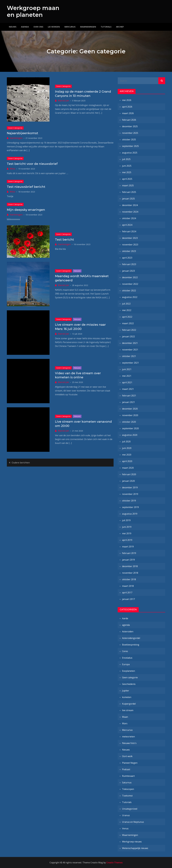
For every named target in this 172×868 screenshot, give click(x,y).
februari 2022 (129, 330)
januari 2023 (128, 271)
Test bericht (64, 240)
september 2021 (130, 363)
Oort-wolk (127, 756)
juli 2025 (126, 159)
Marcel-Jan (63, 101)
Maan (125, 717)
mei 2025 (127, 172)
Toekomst (127, 796)
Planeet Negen (130, 763)
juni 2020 (127, 448)
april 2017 (127, 593)
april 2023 (127, 258)
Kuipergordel (129, 704)
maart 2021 (128, 389)
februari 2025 (129, 192)
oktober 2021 (129, 356)
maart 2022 (128, 323)
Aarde (125, 618)
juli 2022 (126, 304)
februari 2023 (129, 264)
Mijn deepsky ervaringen (26, 210)
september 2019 (130, 507)
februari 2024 (129, 231)
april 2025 (127, 179)
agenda (126, 625)
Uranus (126, 815)
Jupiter (126, 691)
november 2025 (130, 133)
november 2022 (130, 284)
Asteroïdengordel (131, 638)
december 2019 (130, 487)
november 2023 (130, 245)
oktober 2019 (129, 501)
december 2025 (130, 126)
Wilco (12, 169)
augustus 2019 (130, 514)
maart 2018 (128, 586)
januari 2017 (128, 599)
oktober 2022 (129, 291)
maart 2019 (128, 547)
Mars (125, 723)
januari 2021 (128, 402)
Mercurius (70, 27)
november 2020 (130, 415)
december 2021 (130, 343)
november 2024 (130, 212)
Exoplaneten (129, 671)
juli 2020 (126, 442)
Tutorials (106, 27)
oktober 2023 (129, 251)
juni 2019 (127, 527)
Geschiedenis (129, 684)
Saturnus (127, 783)
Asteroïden (128, 632)
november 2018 (130, 573)
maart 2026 (128, 113)
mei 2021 (127, 376)
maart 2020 (128, 468)
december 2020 (130, 409)
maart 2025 (128, 185)
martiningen (16, 138)
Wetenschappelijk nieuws (135, 848)
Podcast (126, 769)
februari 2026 (129, 120)
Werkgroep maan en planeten (33, 11)
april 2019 (127, 540)
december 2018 (130, 566)
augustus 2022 (130, 297)
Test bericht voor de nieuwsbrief (32, 164)
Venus (125, 828)
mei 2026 (127, 100)
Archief (120, 27)
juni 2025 (127, 166)
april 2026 (127, 107)
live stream (128, 710)
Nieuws (13, 27)
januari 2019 (128, 560)
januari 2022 (128, 336)
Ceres (125, 651)
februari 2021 (129, 396)
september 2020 (130, 428)
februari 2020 (129, 474)
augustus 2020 (130, 435)
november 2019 (130, 494)
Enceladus (127, 658)
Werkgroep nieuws (132, 842)
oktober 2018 (129, 579)
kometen (127, 697)
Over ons (38, 27)
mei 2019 (127, 533)
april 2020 (127, 461)
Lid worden (54, 27)
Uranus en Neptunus (133, 822)
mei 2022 (127, 310)
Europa (126, 664)
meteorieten (128, 737)
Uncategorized (130, 809)
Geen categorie (63, 86)
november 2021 (130, 350)
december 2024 (130, 205)
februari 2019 (129, 553)
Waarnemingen (88, 27)
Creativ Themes (114, 863)
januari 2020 (128, 481)
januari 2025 (128, 199)
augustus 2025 (130, 153)
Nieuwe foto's (129, 743)
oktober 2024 (129, 218)
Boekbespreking (131, 645)
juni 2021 (127, 369)
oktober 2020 (129, 422)
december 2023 (130, 238)
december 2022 (130, 277)
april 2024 (127, 225)
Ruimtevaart (128, 776)
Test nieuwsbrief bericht (26, 187)
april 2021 (127, 382)
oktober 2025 (129, 140)
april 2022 (127, 317)
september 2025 (130, 146)
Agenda (25, 27)
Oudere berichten (21, 463)
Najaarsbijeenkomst (22, 133)
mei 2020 (127, 455)
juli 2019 (126, 520)
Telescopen (128, 789)
